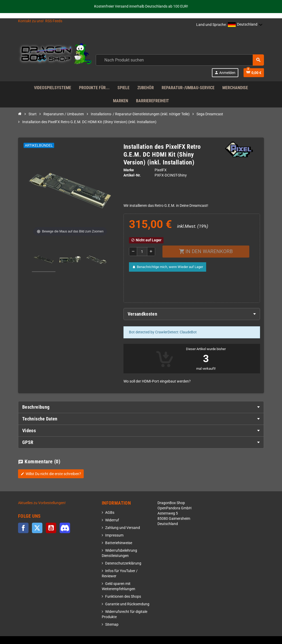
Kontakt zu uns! (31, 21)
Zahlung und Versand (123, 528)
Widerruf (112, 520)
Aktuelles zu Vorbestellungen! (42, 503)
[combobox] (180, 60)
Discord (65, 528)
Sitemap (112, 625)
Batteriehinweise (119, 543)
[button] (245, 25)
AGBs (110, 513)
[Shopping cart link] (254, 73)
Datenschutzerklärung (123, 563)
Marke (129, 170)
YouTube (51, 528)
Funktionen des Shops (123, 597)
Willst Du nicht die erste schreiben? (51, 474)
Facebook (23, 528)
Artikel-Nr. (132, 175)
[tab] (192, 314)
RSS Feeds (54, 21)
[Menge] (142, 252)
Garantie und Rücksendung (127, 604)
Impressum (114, 535)
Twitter (37, 528)
